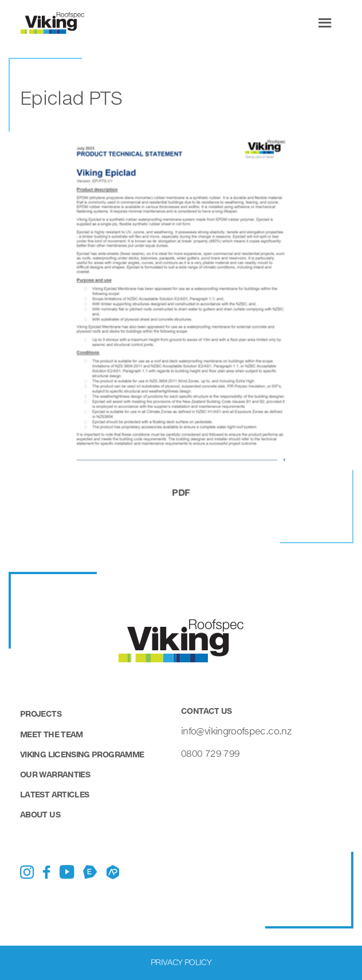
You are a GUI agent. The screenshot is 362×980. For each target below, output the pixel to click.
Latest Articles (54, 794)
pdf (181, 492)
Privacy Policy (181, 962)
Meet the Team (52, 734)
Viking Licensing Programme (82, 754)
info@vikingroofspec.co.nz (236, 731)
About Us (40, 814)
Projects (41, 714)
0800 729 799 (210, 753)
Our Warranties (55, 774)
